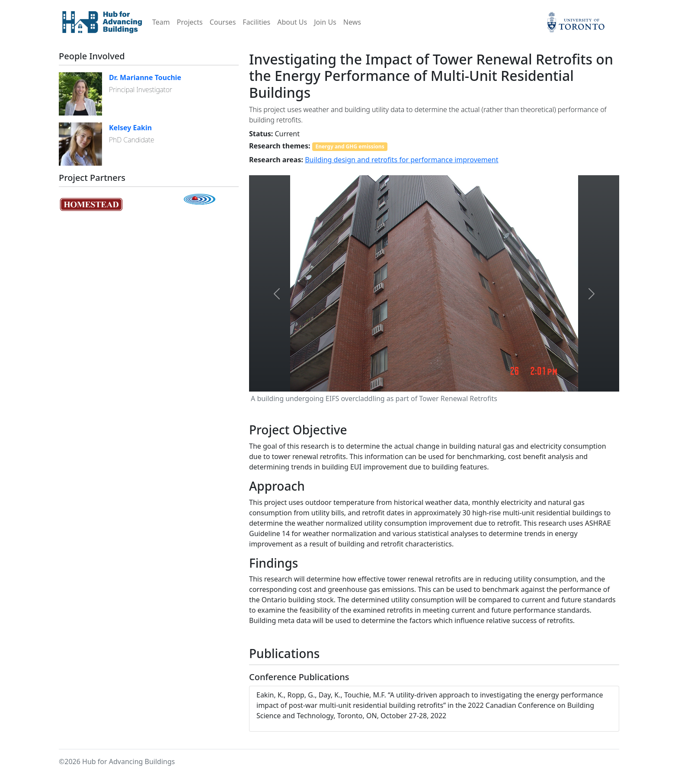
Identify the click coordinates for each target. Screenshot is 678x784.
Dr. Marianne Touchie (145, 77)
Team (161, 22)
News (352, 22)
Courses (223, 22)
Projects (190, 22)
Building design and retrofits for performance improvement (401, 160)
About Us (292, 22)
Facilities (256, 22)
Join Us (325, 22)
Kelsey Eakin (130, 128)
